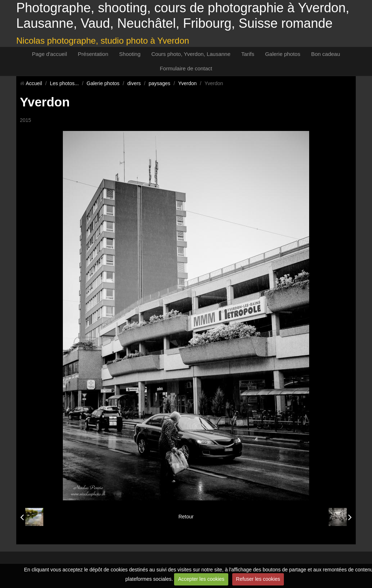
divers (134, 83)
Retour (186, 517)
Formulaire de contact (186, 68)
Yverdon (187, 83)
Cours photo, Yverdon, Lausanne (191, 54)
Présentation (93, 54)
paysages (160, 83)
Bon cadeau (325, 54)
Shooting (130, 54)
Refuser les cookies (258, 579)
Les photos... (64, 83)
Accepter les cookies (201, 579)
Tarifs (248, 54)
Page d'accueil (49, 54)
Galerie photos (283, 54)
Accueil (34, 83)
